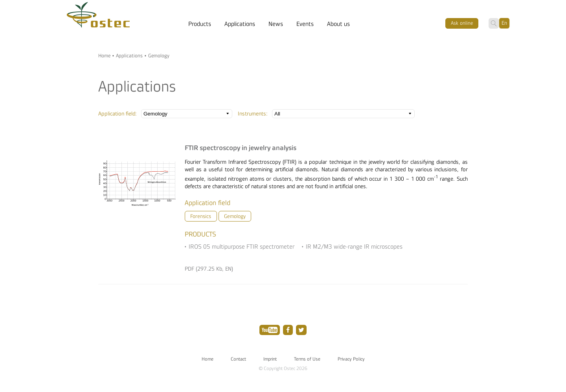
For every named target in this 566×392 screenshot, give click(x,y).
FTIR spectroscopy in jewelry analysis (241, 148)
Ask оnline (462, 23)
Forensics (201, 216)
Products (200, 24)
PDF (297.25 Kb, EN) (209, 269)
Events (305, 24)
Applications (240, 24)
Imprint (270, 359)
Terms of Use (307, 359)
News (276, 24)
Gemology (235, 216)
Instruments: (253, 114)
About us (338, 24)
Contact (238, 359)
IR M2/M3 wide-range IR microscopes (354, 247)
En (504, 23)
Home (104, 56)
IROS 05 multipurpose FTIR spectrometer (242, 247)
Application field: (118, 114)
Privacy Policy (351, 359)
